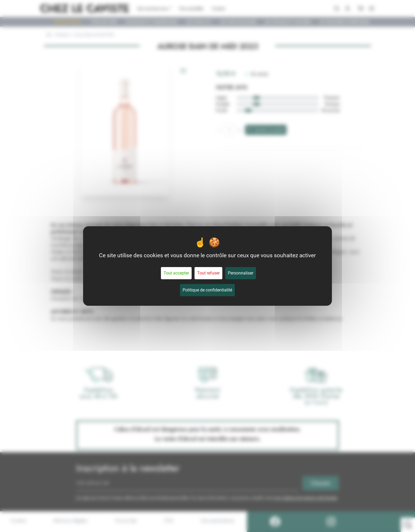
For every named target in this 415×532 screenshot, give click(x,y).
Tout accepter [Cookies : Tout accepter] (176, 273)
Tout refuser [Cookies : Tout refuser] (208, 273)
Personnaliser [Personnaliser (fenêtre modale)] (241, 273)
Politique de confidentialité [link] (207, 290)
